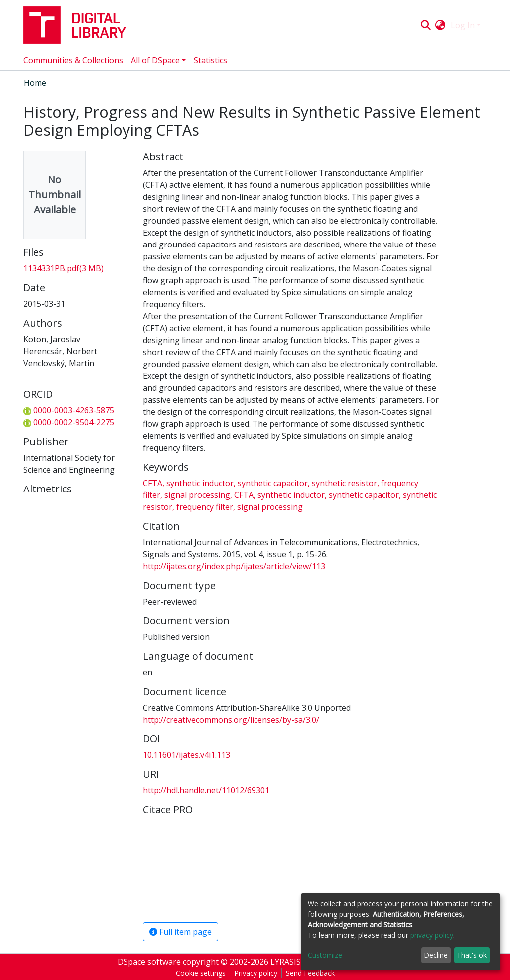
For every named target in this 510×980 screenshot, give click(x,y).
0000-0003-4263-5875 (69, 410)
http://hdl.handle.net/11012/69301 (206, 790)
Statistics (210, 60)
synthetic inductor (200, 483)
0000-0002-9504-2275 (69, 422)
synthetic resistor (344, 483)
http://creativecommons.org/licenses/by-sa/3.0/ (231, 720)
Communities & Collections (73, 60)
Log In (463, 25)
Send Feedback (310, 973)
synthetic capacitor (273, 483)
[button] (441, 25)
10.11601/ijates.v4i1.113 (187, 755)
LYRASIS (286, 962)
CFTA (154, 483)
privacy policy (432, 935)
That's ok (472, 955)
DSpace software (149, 962)
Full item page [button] (181, 932)
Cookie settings (201, 973)
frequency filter (205, 507)
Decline (436, 955)
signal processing (197, 495)
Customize (325, 955)
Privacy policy (256, 973)
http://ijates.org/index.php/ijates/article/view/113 (234, 566)
